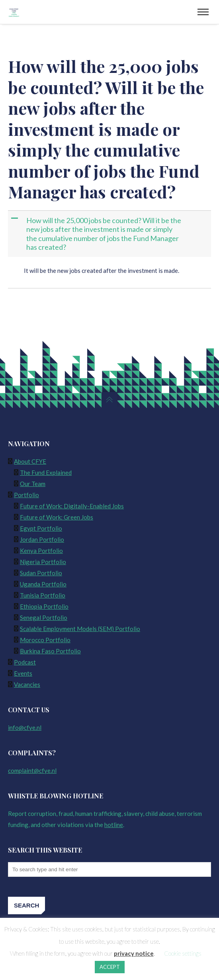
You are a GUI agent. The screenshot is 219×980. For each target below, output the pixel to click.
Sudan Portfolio (41, 573)
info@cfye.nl (25, 727)
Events (23, 673)
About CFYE (30, 461)
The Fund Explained (46, 472)
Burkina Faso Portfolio (50, 651)
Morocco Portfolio (45, 640)
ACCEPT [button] (110, 967)
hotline (114, 825)
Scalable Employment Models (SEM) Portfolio (80, 629)
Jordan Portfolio (42, 539)
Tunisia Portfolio (43, 595)
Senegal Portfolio (44, 617)
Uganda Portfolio (43, 584)
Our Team (33, 484)
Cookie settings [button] (183, 953)
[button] (110, 234)
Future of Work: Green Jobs (57, 517)
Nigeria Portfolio (43, 562)
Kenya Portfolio (41, 551)
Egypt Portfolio (41, 528)
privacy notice (134, 953)
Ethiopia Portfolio (44, 606)
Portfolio (26, 495)
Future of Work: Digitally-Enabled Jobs (72, 506)
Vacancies (27, 684)
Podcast (25, 662)
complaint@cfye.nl (32, 770)
